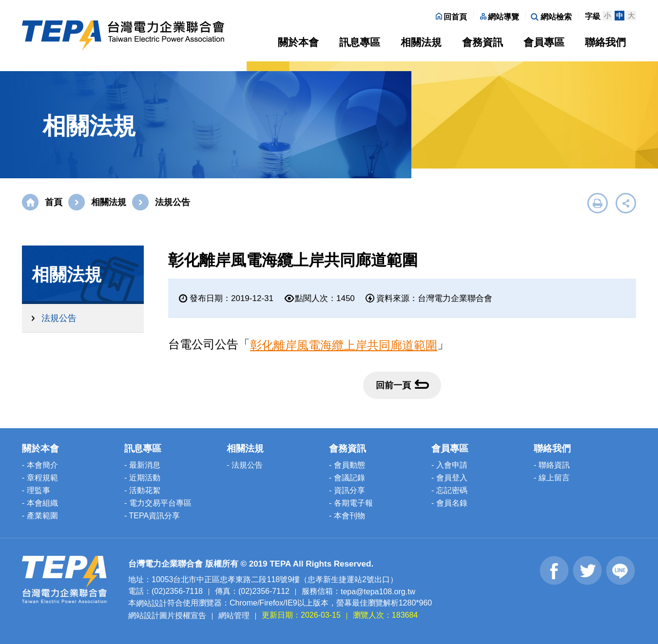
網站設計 (152, 603)
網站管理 (234, 616)
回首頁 (451, 17)
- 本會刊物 (347, 516)
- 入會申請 (449, 465)
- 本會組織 (40, 503)
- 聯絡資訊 (552, 465)
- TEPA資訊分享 (152, 516)
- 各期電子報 (351, 503)
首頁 (54, 202)
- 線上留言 (552, 478)
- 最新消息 (142, 465)
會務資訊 (483, 42)
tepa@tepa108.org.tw (378, 591)
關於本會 (298, 42)
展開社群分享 (626, 203)
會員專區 (544, 42)
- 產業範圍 (40, 516)
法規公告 (59, 318)
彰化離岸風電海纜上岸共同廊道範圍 (344, 345)
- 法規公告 (245, 465)
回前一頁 (402, 385)
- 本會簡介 (40, 465)
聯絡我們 (605, 42)
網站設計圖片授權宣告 (167, 616)
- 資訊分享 (347, 490)
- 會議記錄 (347, 478)
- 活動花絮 (142, 490)
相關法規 (421, 42)
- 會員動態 (347, 465)
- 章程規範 (40, 478)
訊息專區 (360, 42)
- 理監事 (36, 490)
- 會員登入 (449, 478)
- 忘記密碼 (449, 490)
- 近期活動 (142, 478)
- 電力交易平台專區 (158, 503)
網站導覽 (500, 17)
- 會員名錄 (449, 503)
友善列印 (598, 203)
